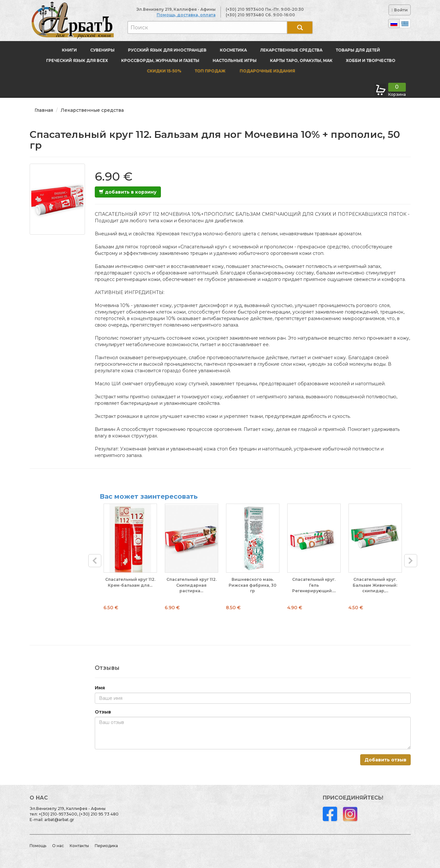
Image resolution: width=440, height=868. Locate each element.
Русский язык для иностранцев (167, 50)
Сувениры (102, 50)
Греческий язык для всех (77, 60)
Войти (399, 10)
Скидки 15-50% (164, 71)
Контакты (79, 846)
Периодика (106, 846)
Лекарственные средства (291, 50)
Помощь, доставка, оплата (186, 15)
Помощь (38, 846)
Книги (69, 50)
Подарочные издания (267, 71)
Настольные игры (235, 60)
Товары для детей (358, 50)
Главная (44, 110)
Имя (100, 688)
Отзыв (103, 712)
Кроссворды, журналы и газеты (160, 60)
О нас (58, 846)
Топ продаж (210, 71)
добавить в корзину (128, 192)
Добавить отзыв (385, 760)
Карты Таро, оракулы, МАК (301, 60)
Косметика (233, 50)
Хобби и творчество (371, 60)
